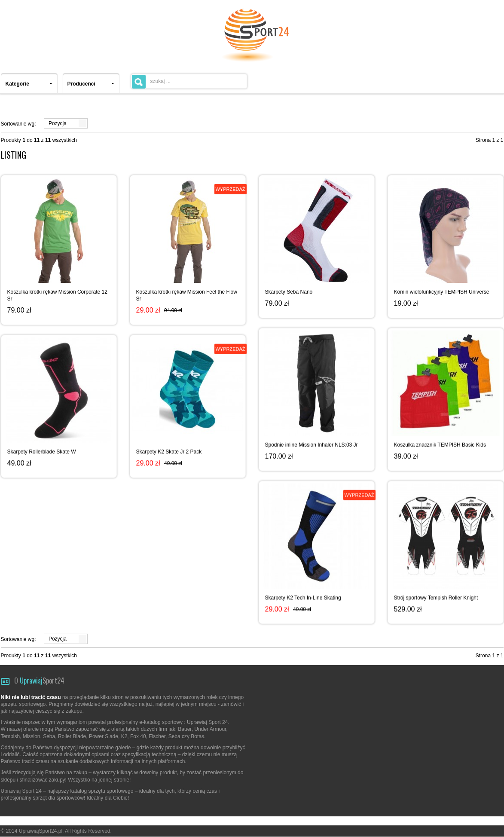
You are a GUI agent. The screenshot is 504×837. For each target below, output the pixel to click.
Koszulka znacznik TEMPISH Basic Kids (440, 444)
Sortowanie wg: (18, 124)
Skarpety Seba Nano (289, 292)
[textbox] (189, 81)
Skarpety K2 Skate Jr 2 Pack (169, 451)
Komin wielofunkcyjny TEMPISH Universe (442, 292)
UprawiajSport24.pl (41, 831)
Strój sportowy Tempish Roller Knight (436, 596)
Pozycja (58, 123)
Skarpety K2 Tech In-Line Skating (303, 596)
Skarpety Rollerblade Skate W (42, 451)
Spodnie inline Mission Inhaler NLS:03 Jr (312, 444)
